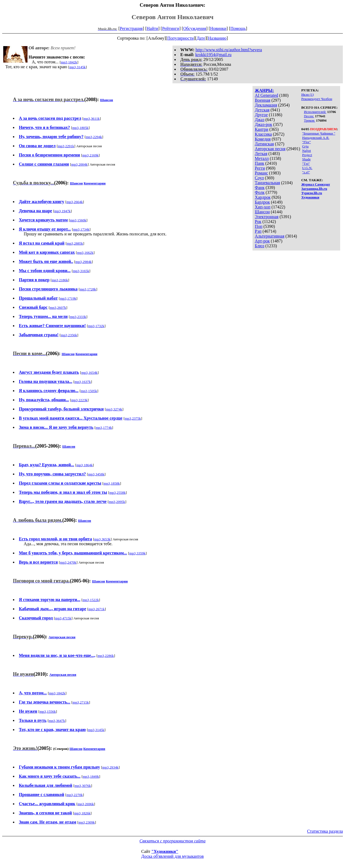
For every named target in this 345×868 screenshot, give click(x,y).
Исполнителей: (315, 112)
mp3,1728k (88, 289)
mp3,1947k (63, 211)
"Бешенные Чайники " (319, 133)
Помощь (238, 28)
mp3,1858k (112, 483)
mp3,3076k (83, 786)
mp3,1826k (82, 813)
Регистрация (131, 28)
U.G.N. (307, 168)
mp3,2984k (84, 262)
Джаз (259, 120)
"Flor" (306, 142)
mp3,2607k (58, 308)
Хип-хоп (263, 207)
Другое (261, 115)
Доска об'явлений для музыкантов (172, 856)
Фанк (260, 188)
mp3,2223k (79, 400)
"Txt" (306, 164)
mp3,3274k (114, 409)
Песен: (309, 116)
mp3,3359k (137, 553)
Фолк (260, 192)
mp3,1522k (91, 600)
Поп (258, 226)
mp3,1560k (78, 220)
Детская (262, 110)
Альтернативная (270, 236)
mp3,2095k (117, 502)
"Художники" (165, 851)
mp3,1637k (83, 382)
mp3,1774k (104, 428)
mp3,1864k (85, 465)
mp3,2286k (106, 656)
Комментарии (95, 183)
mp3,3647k (57, 721)
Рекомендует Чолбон (317, 99)
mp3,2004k (79, 164)
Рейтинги (171, 28)
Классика (263, 134)
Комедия (263, 139)
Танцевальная (267, 183)
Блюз (259, 246)
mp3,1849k (91, 776)
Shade (306, 159)
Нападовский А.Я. (316, 138)
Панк (259, 163)
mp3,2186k (60, 280)
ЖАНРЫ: (264, 90)
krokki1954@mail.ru (213, 55)
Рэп (258, 231)
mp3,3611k (92, 119)
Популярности (180, 38)
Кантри (261, 129)
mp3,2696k (86, 804)
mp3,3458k (96, 474)
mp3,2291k (66, 146)
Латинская (264, 144)
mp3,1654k (89, 373)
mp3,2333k (78, 317)
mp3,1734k (81, 229)
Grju (305, 146)
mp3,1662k (85, 253)
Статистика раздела (325, 831)
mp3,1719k (68, 298)
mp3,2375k (133, 418)
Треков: (309, 120)
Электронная (267, 217)
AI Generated (266, 95)
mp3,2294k (94, 137)
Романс (261, 173)
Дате (201, 38)
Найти (152, 28)
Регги (260, 168)
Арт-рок (262, 241)
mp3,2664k (75, 202)
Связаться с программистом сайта (173, 841)
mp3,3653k (102, 539)
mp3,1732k (96, 326)
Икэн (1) (308, 95)
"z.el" (306, 172)
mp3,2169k (90, 155)
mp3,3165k (81, 271)
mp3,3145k (77, 67)
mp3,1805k (80, 128)
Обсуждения (195, 28)
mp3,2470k (68, 562)
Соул (259, 178)
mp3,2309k (87, 822)
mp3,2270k (75, 795)
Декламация (266, 105)
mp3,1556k (48, 711)
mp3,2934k (110, 767)
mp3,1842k (69, 62)
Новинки (218, 28)
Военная (263, 100)
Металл (262, 158)
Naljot (307, 151)
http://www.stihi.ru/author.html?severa (229, 50)
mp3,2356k (69, 335)
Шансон (262, 212)
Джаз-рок (263, 124)
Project (307, 155)
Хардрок (263, 197)
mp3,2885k (75, 243)
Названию (217, 38)
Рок (258, 222)
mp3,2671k (96, 609)
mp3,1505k (89, 391)
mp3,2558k (118, 493)
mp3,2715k (81, 702)
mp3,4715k (63, 618)
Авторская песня (270, 149)
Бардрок (262, 202)
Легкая (261, 154)
